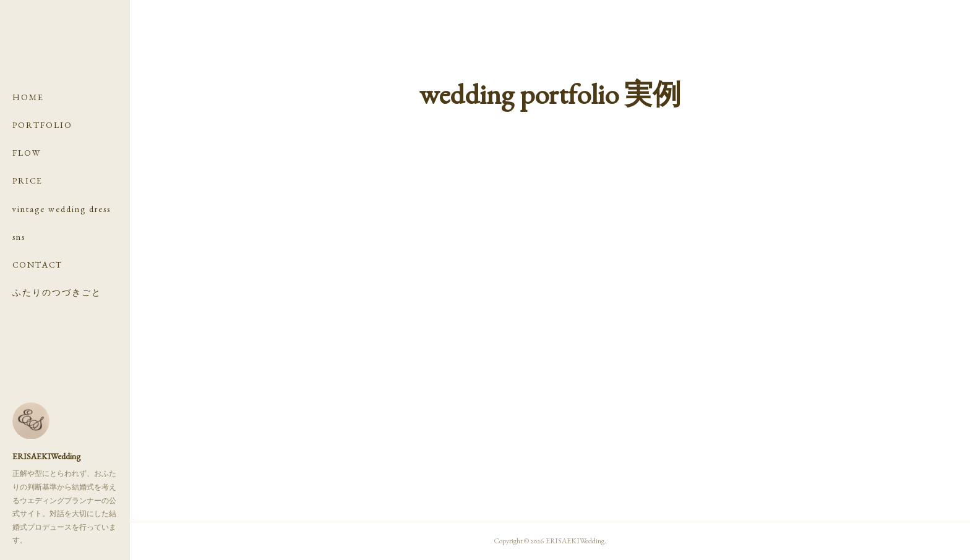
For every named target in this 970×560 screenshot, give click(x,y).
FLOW (27, 153)
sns (19, 237)
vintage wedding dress (62, 209)
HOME (28, 97)
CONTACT (37, 265)
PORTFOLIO (42, 125)
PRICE (28, 180)
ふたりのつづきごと (57, 292)
